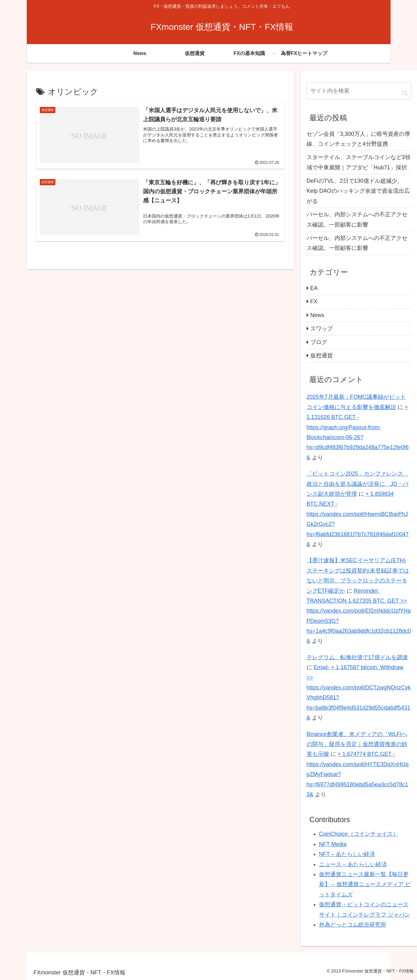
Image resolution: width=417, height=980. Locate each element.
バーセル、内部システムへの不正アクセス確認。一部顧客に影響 (357, 219)
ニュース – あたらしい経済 (353, 864)
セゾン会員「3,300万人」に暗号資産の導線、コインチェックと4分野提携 (358, 139)
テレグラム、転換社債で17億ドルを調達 (357, 657)
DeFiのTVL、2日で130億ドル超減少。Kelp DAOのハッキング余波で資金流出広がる (358, 191)
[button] (405, 93)
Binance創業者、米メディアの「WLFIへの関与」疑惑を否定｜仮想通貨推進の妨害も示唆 (357, 744)
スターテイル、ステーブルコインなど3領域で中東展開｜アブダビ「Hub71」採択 (359, 162)
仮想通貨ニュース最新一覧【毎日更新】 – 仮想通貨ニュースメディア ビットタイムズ (365, 884)
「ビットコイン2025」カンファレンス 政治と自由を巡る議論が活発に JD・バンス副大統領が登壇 (358, 484)
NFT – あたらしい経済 (347, 854)
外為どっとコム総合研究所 (353, 925)
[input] (359, 91)
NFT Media (333, 844)
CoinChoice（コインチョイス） (359, 834)
